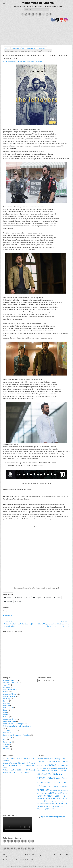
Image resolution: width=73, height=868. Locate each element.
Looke (5, 710)
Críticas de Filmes (9, 694)
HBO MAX (7, 705)
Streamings (7, 742)
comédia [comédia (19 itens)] (58, 770)
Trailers (6, 746)
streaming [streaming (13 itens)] (42, 801)
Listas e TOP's (8, 708)
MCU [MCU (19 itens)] (44, 796)
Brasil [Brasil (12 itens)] (44, 765)
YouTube (6, 749)
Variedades (42, 48)
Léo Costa (23, 62)
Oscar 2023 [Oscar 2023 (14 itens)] (52, 798)
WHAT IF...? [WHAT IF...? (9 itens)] (52, 809)
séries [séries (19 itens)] (41, 806)
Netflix (6, 715)
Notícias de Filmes (10, 719)
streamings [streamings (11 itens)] (51, 801)
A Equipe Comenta (10, 680)
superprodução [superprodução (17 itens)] (47, 804)
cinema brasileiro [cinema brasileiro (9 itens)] (45, 768)
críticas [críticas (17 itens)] (45, 774)
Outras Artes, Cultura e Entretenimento (24, 48)
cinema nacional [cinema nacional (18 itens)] (45, 770)
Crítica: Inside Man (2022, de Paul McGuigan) (19, 770)
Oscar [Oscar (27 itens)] (63, 796)
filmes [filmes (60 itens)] (43, 790)
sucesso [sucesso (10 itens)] (59, 801)
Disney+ (6, 701)
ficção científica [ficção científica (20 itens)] (50, 786)
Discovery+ (7, 699)
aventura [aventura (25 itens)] (43, 761)
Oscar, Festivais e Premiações (14, 724)
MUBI (5, 712)
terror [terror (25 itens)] (50, 806)
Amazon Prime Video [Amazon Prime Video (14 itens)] (46, 759)
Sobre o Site (8, 737)
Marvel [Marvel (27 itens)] (50, 793)
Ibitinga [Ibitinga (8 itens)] (42, 793)
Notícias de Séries (10, 721)
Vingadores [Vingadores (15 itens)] (43, 809)
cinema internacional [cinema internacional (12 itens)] (59, 768)
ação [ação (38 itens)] (54, 761)
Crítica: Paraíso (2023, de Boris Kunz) (16, 772)
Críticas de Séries (9, 696)
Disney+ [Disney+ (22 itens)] (55, 782)
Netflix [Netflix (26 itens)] (53, 796)
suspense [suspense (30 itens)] (61, 803)
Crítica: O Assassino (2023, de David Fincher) (19, 763)
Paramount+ (8, 733)
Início (7, 48)
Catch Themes (61, 866)
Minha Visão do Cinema (38, 3)
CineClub (6, 687)
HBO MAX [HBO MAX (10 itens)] (54, 790)
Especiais (7, 703)
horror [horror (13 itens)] (61, 790)
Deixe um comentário (35, 62)
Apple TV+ (7, 685)
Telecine (6, 744)
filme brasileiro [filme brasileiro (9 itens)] (63, 787)
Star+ (5, 740)
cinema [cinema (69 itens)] (54, 765)
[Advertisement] (36, 31)
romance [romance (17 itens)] (62, 798)
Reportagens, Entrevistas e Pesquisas (17, 735)
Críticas (6, 692)
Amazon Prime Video (11, 683)
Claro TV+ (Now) (9, 690)
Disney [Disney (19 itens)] (45, 782)
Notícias (6, 717)
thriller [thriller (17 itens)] (59, 806)
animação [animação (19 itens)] (60, 759)
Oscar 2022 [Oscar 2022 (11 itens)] (42, 799)
